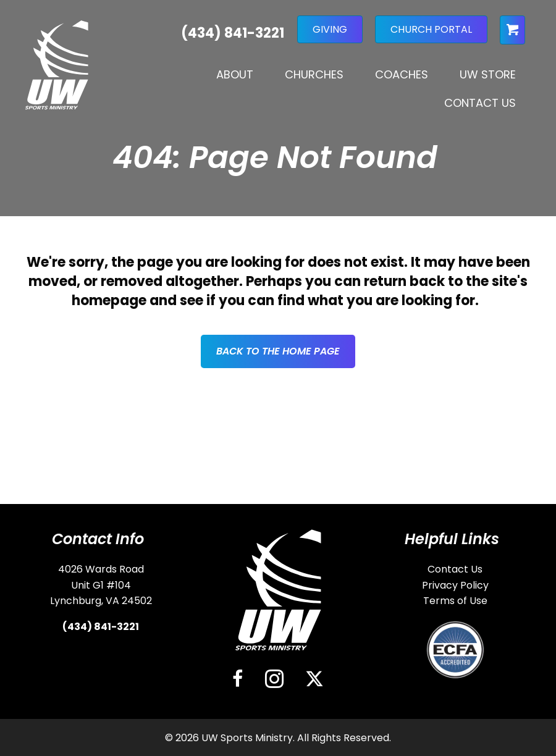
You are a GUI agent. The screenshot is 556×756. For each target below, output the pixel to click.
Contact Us (480, 103)
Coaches (402, 74)
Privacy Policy (455, 585)
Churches (314, 74)
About (235, 74)
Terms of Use (455, 601)
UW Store (488, 74)
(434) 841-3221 (101, 627)
